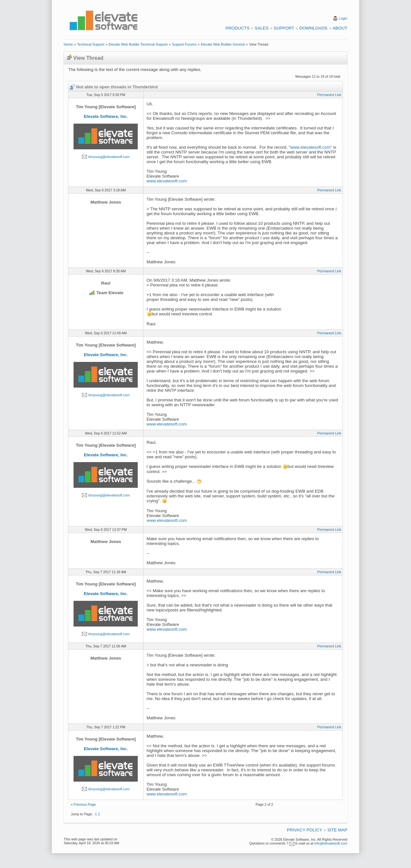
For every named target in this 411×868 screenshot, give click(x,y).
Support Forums (184, 44)
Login (343, 18)
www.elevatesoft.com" (311, 147)
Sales (262, 28)
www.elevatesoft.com (167, 181)
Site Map (337, 830)
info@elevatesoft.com (331, 843)
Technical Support (91, 44)
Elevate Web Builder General (223, 44)
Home (68, 44)
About (340, 28)
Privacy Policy (305, 830)
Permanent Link (329, 95)
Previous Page (85, 804)
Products (237, 28)
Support (284, 28)
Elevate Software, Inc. (106, 116)
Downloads (313, 28)
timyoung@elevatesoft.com (109, 157)
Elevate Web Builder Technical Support (138, 44)
